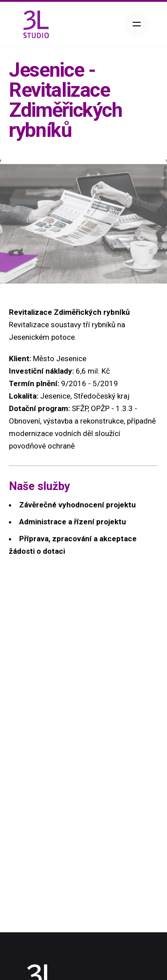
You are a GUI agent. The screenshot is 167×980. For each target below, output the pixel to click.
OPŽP (100, 408)
